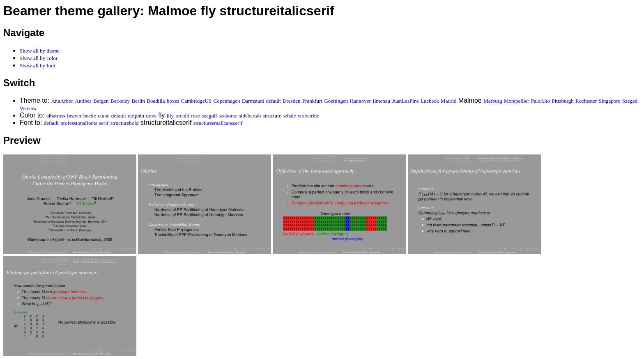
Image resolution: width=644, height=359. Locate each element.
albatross (56, 116)
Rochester (586, 101)
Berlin (138, 101)
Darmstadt (253, 101)
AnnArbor (62, 101)
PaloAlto (540, 101)
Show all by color (39, 58)
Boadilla (156, 101)
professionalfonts (79, 123)
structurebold (125, 123)
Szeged (630, 101)
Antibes (83, 101)
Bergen (101, 101)
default (274, 101)
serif (104, 123)
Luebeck (430, 101)
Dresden (291, 101)
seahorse (228, 116)
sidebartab (250, 116)
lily (170, 116)
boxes (173, 101)
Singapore (610, 101)
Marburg (493, 101)
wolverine (308, 116)
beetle (90, 116)
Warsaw (28, 108)
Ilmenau (381, 101)
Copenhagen (227, 101)
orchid (182, 116)
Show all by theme (40, 51)
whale (290, 116)
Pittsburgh (562, 101)
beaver (75, 116)
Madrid (448, 101)
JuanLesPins (405, 101)
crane (103, 116)
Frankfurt (312, 101)
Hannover (360, 101)
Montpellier (516, 101)
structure (272, 116)
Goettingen (336, 101)
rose (195, 116)
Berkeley (120, 101)
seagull (209, 116)
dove (151, 116)
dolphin (136, 116)
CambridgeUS (196, 101)
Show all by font (37, 66)
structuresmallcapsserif (218, 123)
